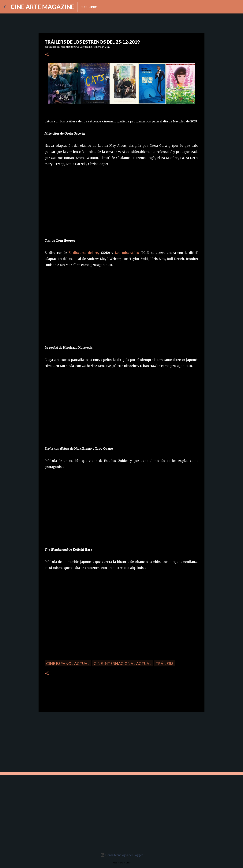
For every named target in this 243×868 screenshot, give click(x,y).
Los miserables (127, 253)
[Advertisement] (65, 742)
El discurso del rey (84, 253)
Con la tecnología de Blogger (122, 855)
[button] (47, 55)
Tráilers (164, 663)
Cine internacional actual (123, 663)
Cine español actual (68, 663)
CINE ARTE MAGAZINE (43, 7)
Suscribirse (90, 7)
